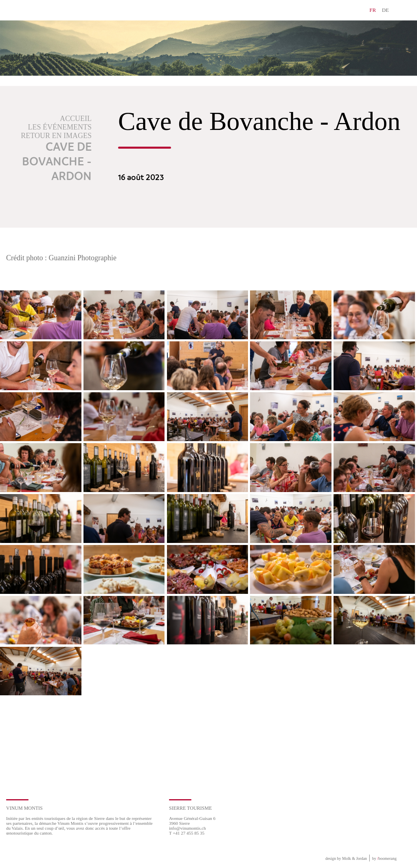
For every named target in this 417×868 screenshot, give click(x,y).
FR (373, 10)
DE (385, 10)
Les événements (60, 127)
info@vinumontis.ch (188, 828)
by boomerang (384, 858)
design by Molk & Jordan (346, 858)
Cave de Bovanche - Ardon (57, 162)
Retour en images (56, 136)
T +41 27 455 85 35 (187, 833)
